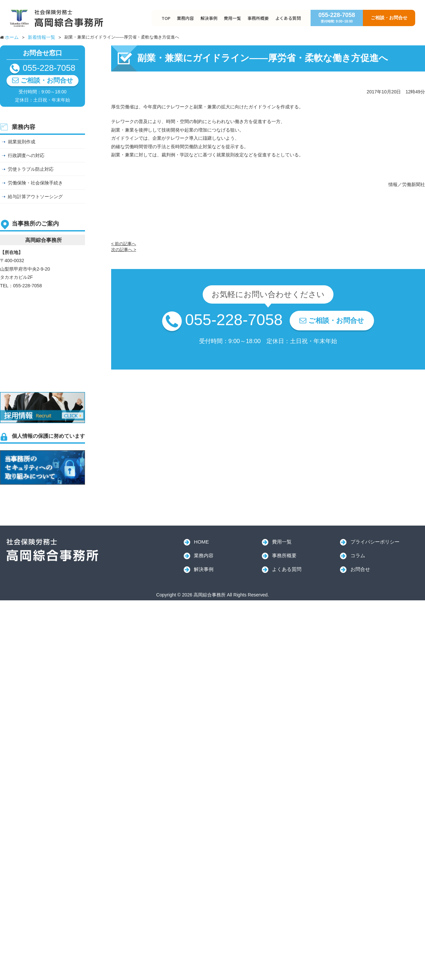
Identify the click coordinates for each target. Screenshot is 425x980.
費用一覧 (232, 18)
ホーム (12, 37)
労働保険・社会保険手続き (35, 183)
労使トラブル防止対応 (31, 169)
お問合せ (360, 569)
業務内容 (185, 18)
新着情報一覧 (42, 37)
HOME (201, 542)
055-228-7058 (337, 17)
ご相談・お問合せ (389, 18)
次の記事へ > (124, 250)
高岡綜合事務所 (52, 550)
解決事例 (209, 18)
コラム (358, 555)
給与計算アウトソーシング (35, 197)
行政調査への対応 (26, 155)
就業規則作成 (22, 142)
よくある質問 (288, 18)
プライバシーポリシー (375, 542)
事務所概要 (258, 18)
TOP (166, 18)
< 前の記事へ (124, 244)
